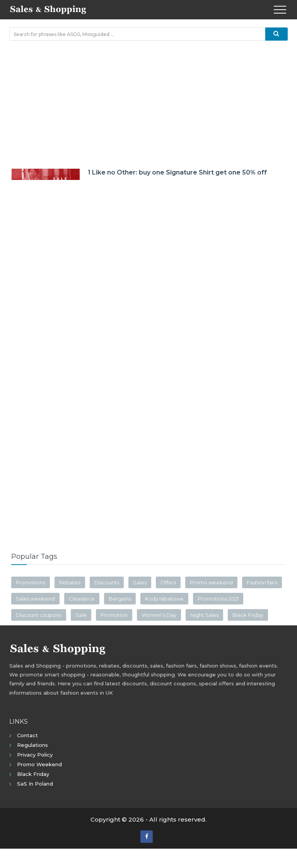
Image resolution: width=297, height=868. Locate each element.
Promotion (114, 615)
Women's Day (159, 615)
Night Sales (204, 615)
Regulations (32, 745)
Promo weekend (211, 582)
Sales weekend (35, 599)
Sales (140, 582)
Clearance (82, 599)
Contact (27, 735)
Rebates (70, 582)
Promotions (31, 582)
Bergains (120, 599)
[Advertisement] (148, 103)
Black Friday (248, 615)
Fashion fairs (262, 582)
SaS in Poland (35, 784)
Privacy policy (35, 755)
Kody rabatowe (164, 599)
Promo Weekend (39, 764)
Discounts (107, 582)
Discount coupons (39, 615)
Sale (81, 615)
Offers (168, 582)
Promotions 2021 (218, 599)
